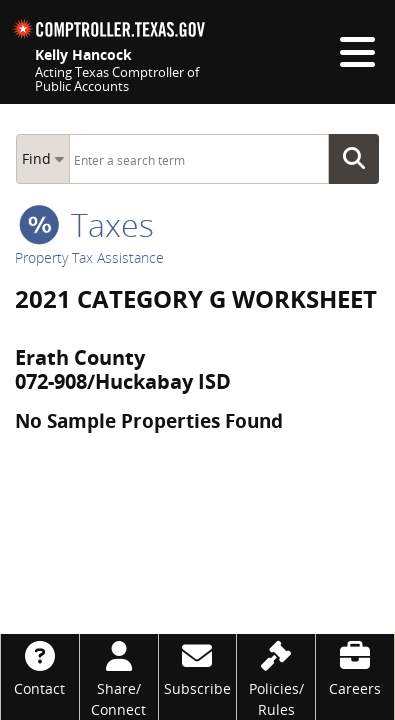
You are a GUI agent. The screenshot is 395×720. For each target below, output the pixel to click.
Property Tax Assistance (89, 257)
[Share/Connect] (119, 677)
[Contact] (40, 666)
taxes (86, 224)
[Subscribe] (198, 666)
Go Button (360, 159)
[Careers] (355, 666)
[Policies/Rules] (276, 677)
